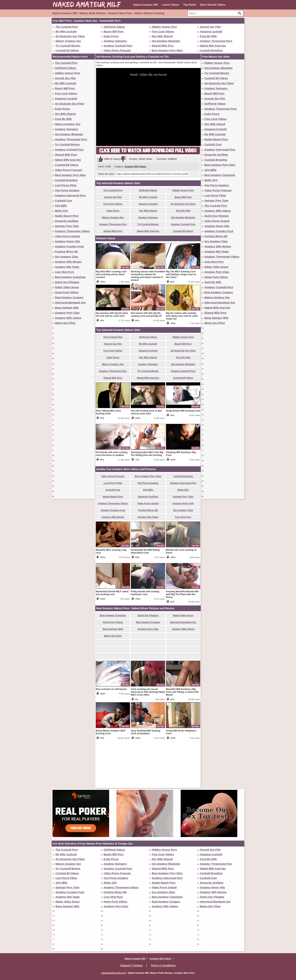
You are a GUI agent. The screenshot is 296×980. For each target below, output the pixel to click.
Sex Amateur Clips (67, 257)
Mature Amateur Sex (68, 41)
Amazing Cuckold (211, 32)
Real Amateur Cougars (69, 297)
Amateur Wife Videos (68, 318)
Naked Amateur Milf (146, 5)
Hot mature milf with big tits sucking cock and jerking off (146, 359)
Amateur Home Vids (67, 241)
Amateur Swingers (115, 41)
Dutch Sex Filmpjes (67, 282)
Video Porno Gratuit (67, 236)
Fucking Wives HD (66, 252)
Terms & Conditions (163, 965)
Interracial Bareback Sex (70, 303)
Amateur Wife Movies (68, 262)
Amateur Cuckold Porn (118, 46)
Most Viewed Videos (213, 5)
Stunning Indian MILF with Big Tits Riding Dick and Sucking (147, 498)
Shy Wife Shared (162, 36)
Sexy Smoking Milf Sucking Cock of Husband (146, 776)
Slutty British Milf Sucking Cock (183, 455)
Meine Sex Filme (65, 323)
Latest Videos (171, 5)
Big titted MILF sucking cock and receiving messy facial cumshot (111, 319)
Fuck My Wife (208, 36)
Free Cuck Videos (163, 32)
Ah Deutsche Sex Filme (70, 36)
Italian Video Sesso (67, 287)
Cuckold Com (63, 201)
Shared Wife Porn (163, 46)
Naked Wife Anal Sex (213, 46)
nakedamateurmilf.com (114, 973)
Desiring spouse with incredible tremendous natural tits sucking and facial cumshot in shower (148, 320)
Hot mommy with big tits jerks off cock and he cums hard (112, 359)
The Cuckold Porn (67, 27)
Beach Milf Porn (114, 32)
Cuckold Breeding (211, 50)
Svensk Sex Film (210, 27)
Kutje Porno (111, 36)
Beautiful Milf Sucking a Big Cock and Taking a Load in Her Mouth (182, 736)
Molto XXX (61, 211)
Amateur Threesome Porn (216, 41)
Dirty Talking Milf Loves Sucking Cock (108, 456)
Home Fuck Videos (67, 292)
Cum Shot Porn (65, 272)
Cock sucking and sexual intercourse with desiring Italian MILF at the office (148, 736)
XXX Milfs (61, 206)
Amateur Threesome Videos (72, 231)
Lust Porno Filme (66, 185)
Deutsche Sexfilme (67, 221)
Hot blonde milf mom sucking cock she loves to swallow (112, 498)
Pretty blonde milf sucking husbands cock (145, 637)
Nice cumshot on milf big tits (111, 733)
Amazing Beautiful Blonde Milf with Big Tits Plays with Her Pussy (182, 639)
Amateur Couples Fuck (69, 246)
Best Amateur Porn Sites (167, 50)
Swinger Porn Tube (67, 226)
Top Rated (190, 5)
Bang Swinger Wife (67, 308)
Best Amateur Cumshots (70, 277)
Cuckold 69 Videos (67, 50)
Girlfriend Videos (114, 27)
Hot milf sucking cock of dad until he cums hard (146, 456)
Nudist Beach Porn (67, 216)
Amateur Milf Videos (135, 167)
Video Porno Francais (117, 50)
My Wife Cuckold (66, 32)
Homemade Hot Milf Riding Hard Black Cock (145, 596)
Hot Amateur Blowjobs (166, 41)
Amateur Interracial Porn (70, 195)
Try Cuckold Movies (68, 46)
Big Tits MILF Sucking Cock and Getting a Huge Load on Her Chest (181, 319)
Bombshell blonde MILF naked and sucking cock (112, 637)
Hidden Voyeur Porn (164, 27)
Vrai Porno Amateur (67, 190)
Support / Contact (131, 965)
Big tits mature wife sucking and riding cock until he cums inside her (182, 360)
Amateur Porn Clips (67, 313)
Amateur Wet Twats (67, 267)
